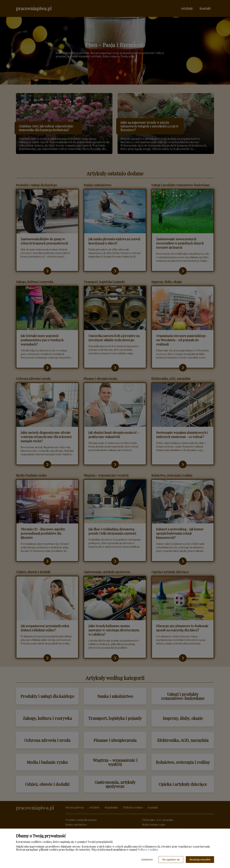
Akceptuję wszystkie (200, 860)
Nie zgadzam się (171, 860)
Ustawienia (147, 860)
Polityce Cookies (148, 849)
